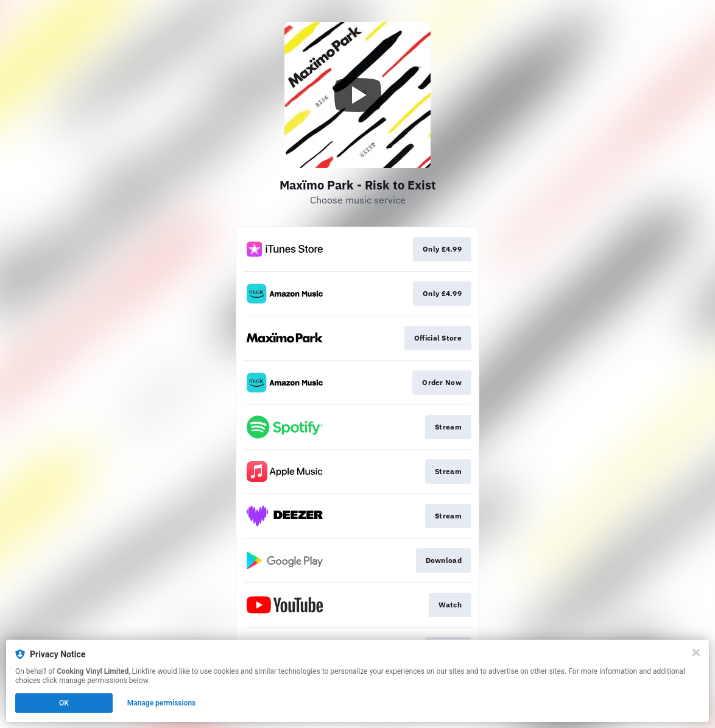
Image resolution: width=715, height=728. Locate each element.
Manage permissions (162, 703)
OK (64, 703)
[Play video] (357, 95)
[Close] (696, 652)
